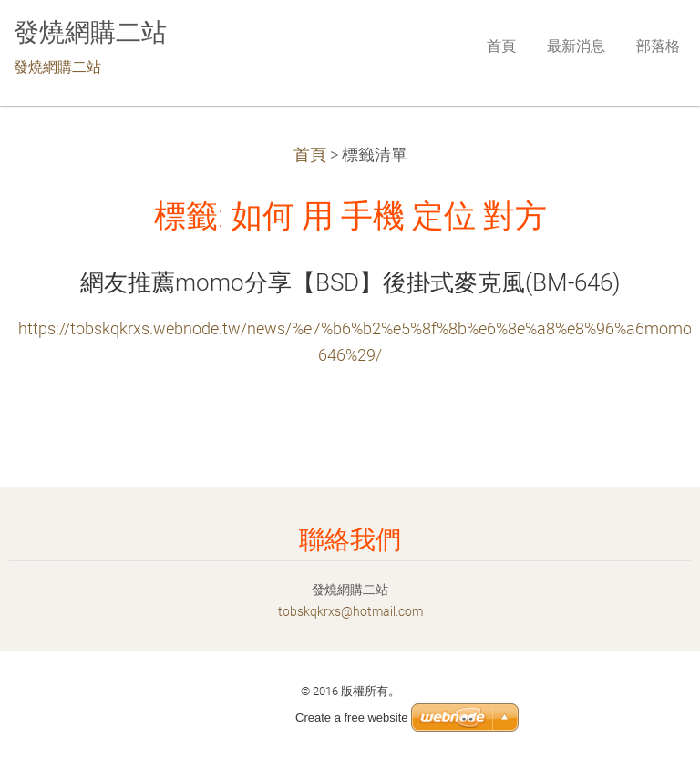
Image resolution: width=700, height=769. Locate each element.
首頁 (310, 155)
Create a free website (352, 718)
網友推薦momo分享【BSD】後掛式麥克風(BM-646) (350, 282)
